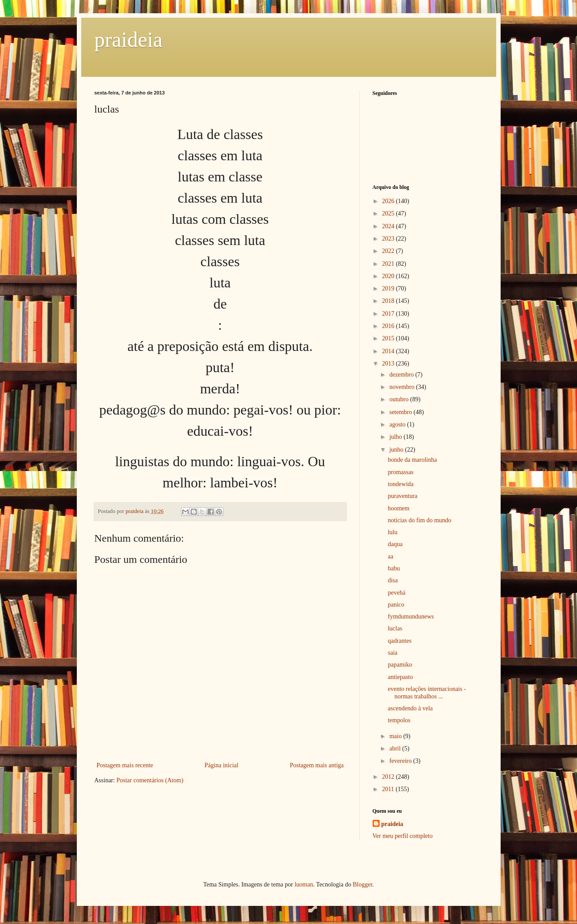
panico (396, 605)
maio (396, 736)
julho (396, 437)
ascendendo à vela (410, 708)
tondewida (400, 484)
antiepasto (400, 677)
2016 (389, 326)
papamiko (400, 665)
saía (392, 653)
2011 (389, 789)
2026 (389, 201)
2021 (389, 264)
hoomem (398, 508)
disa (393, 580)
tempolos (399, 720)
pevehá (396, 593)
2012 (389, 777)
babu (394, 568)
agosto (398, 424)
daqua (395, 544)
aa (390, 556)
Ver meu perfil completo (403, 836)
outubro (400, 399)
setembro (402, 412)
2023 (389, 239)
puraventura (402, 496)
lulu (392, 532)
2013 (389, 364)
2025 (389, 213)
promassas (400, 472)
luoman (304, 884)
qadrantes (400, 641)
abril (396, 749)
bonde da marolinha (412, 460)
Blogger (362, 884)
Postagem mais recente (125, 765)
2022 (389, 251)
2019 (389, 289)
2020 (389, 276)
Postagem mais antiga (317, 765)
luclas (395, 628)
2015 (389, 338)
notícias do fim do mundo (419, 520)
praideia (129, 40)
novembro (403, 387)
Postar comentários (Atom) (150, 780)
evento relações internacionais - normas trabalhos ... (427, 693)
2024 (389, 226)
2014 (389, 351)
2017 (389, 314)
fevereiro (401, 761)
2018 (389, 301)
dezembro (402, 375)
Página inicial (221, 765)
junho (397, 450)
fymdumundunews (411, 617)
